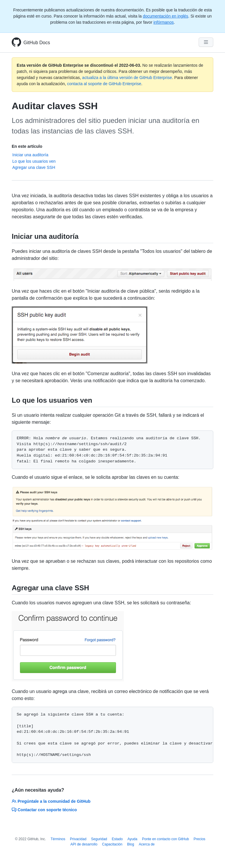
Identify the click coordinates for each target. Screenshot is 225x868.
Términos (58, 839)
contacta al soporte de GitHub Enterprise (104, 84)
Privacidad (78, 839)
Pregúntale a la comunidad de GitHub (51, 801)
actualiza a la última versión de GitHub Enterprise (127, 78)
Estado (117, 839)
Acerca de (147, 844)
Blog (131, 844)
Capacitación (112, 844)
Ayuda (132, 839)
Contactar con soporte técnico (44, 810)
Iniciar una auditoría (30, 155)
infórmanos (164, 22)
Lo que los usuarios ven (34, 161)
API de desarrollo (84, 844)
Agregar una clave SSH (34, 167)
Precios (200, 839)
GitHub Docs (37, 43)
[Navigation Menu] (206, 42)
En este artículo (27, 146)
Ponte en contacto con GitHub (166, 839)
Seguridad (99, 839)
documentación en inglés (165, 16)
